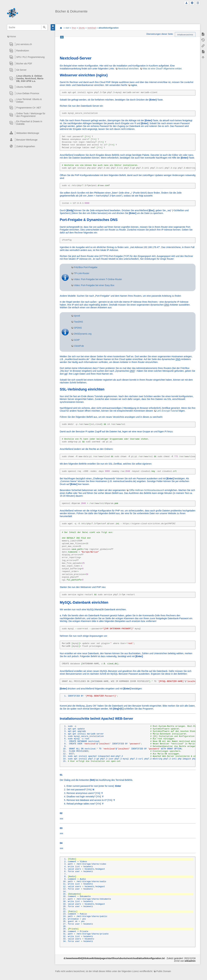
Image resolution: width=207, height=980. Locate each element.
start (61, 28)
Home (13, 36)
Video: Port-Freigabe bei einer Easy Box (94, 285)
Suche (44, 27)
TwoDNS (78, 322)
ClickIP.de (79, 346)
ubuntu (82, 28)
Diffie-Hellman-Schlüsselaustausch (147, 490)
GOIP (77, 340)
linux (74, 28)
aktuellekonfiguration (109, 28)
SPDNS (78, 328)
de (62, 37)
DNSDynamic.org (83, 334)
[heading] (27, 44)
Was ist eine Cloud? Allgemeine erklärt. (162, 69)
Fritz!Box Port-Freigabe (86, 267)
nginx (134, 85)
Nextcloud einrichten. (129, 69)
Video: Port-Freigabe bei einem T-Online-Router (98, 279)
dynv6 (77, 316)
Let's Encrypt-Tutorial (167, 411)
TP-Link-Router (82, 273)
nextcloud (92, 28)
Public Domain (164, 971)
